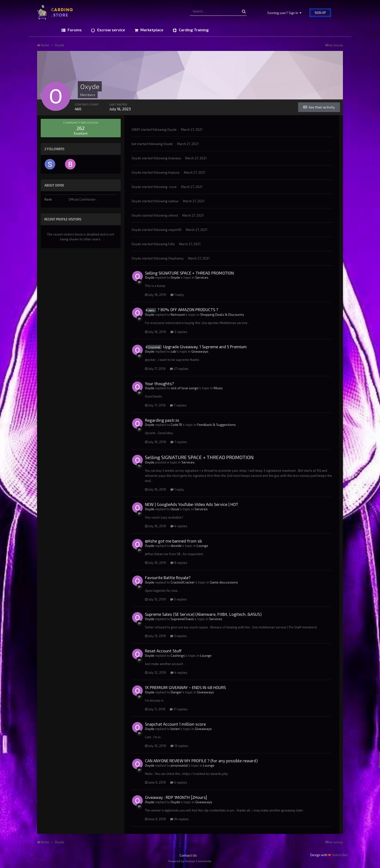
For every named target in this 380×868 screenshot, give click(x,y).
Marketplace (151, 30)
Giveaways (200, 351)
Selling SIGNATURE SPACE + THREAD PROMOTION (189, 273)
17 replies (179, 709)
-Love (172, 187)
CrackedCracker (183, 582)
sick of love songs (185, 388)
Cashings (178, 655)
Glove (175, 509)
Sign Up (320, 13)
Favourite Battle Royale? (168, 577)
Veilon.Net (340, 855)
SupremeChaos (182, 619)
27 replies (179, 369)
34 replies (179, 819)
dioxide (176, 546)
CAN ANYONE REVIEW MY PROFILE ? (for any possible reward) (201, 761)
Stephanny (176, 258)
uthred (173, 215)
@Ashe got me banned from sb (173, 541)
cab (173, 351)
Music (218, 388)
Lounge (202, 546)
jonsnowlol (179, 765)
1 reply (177, 295)
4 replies (179, 526)
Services (202, 277)
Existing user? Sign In (285, 13)
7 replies (178, 405)
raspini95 (175, 230)
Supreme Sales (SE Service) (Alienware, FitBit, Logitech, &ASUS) (203, 614)
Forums (74, 30)
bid (134, 144)
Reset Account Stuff (163, 651)
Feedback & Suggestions (217, 425)
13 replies (179, 746)
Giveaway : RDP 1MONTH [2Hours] (176, 797)
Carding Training (193, 30)
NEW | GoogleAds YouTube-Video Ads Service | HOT (192, 504)
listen (175, 729)
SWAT (136, 130)
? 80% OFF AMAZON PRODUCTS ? (188, 309)
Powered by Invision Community (190, 861)
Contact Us (188, 855)
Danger (176, 692)
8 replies (179, 563)
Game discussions (224, 582)
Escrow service (111, 30)
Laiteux (173, 201)
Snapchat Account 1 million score (175, 724)
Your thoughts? (159, 383)
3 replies (178, 599)
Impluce (174, 172)
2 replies (179, 332)
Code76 (176, 425)
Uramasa (174, 158)
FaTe (171, 244)
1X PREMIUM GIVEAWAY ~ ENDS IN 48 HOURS (185, 687)
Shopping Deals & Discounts (222, 314)
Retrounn (178, 314)
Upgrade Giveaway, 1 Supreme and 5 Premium (205, 347)
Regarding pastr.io (162, 420)
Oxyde (172, 130)
